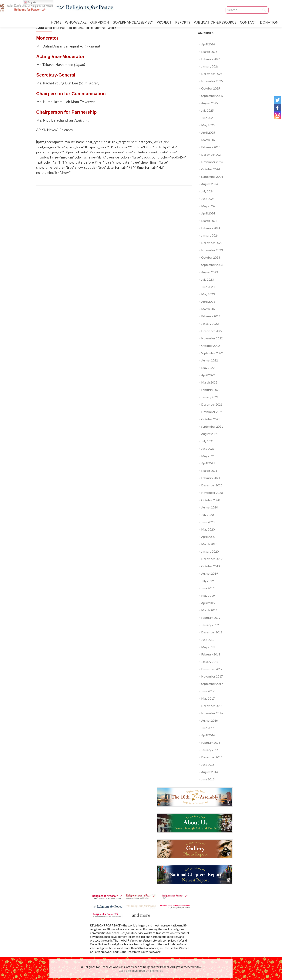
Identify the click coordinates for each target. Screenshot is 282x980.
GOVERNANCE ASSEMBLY (133, 22)
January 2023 (210, 323)
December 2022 (212, 331)
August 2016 (210, 720)
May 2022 (208, 368)
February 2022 (211, 390)
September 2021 (212, 426)
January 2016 (210, 750)
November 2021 (212, 412)
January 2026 (210, 66)
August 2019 (210, 573)
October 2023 (211, 257)
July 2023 (207, 279)
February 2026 (211, 59)
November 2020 (212, 493)
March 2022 (209, 382)
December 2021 (212, 404)
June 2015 (208, 764)
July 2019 (207, 581)
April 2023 (208, 301)
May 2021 (208, 456)
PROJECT (164, 22)
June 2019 (208, 588)
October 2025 (211, 88)
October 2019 (211, 566)
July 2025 (207, 110)
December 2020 (212, 485)
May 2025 (208, 125)
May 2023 (208, 294)
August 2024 (210, 184)
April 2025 (208, 132)
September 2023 (212, 265)
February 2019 (211, 617)
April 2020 (208, 537)
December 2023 (212, 243)
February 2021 (211, 478)
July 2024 (207, 191)
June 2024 (208, 199)
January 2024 (210, 235)
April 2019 (208, 603)
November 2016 (212, 713)
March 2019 (209, 610)
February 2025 (211, 147)
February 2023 (211, 316)
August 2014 (210, 772)
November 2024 (212, 162)
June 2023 (208, 287)
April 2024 (208, 213)
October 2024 (211, 169)
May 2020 (208, 529)
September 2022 (212, 353)
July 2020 (207, 515)
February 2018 (211, 654)
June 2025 (208, 118)
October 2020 (211, 500)
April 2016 (208, 735)
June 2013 (208, 779)
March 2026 (209, 52)
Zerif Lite (125, 970)
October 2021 (211, 419)
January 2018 (210, 662)
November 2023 (212, 250)
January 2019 (210, 625)
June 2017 (208, 691)
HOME (56, 22)
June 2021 (208, 448)
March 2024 (209, 221)
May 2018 (208, 647)
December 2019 (212, 559)
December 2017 (212, 669)
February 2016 (211, 742)
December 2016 (212, 706)
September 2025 (212, 96)
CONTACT (248, 22)
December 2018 (212, 632)
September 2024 (212, 176)
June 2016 (208, 728)
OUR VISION (100, 22)
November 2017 (212, 676)
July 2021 (207, 441)
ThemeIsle (156, 970)
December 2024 (212, 154)
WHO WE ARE (76, 22)
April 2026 (208, 44)
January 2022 (210, 397)
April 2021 (208, 463)
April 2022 (208, 375)
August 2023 (210, 272)
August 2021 (210, 434)
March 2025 (209, 140)
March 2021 (209, 470)
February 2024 (211, 228)
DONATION (269, 22)
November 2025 (212, 81)
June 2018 (208, 640)
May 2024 (208, 206)
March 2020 (209, 544)
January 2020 (210, 551)
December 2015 (212, 757)
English (30, 2)
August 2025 (210, 103)
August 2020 (210, 507)
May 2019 (208, 595)
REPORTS (183, 22)
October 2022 (211, 346)
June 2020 (208, 522)
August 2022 (210, 360)
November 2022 (212, 338)
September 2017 (212, 684)
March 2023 (209, 309)
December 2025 (212, 74)
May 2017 (208, 698)
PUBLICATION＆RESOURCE (215, 22)
